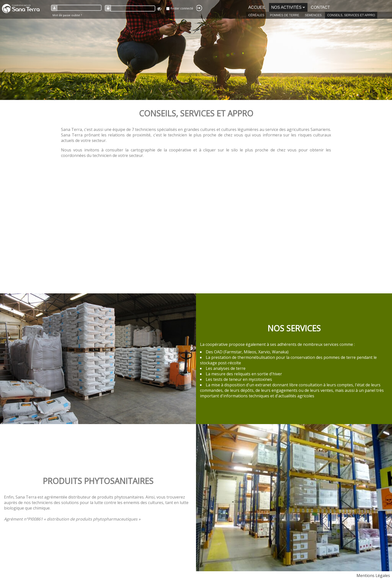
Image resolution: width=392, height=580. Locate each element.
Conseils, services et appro (351, 15)
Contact (320, 7)
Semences (313, 15)
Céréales (256, 15)
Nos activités (286, 7)
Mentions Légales (373, 576)
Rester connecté (182, 8)
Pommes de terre (285, 15)
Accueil (257, 7)
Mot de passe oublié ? (67, 15)
